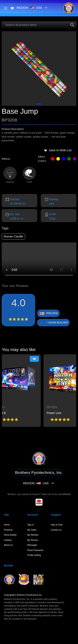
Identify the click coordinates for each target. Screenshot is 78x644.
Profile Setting (34, 555)
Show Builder (10, 535)
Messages (32, 545)
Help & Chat (57, 525)
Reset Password (35, 550)
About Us (8, 545)
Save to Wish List (58, 150)
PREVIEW (52, 313)
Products (8, 530)
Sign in (31, 525)
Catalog (8, 540)
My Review (33, 540)
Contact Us (56, 530)
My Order (32, 530)
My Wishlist (33, 535)
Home (7, 525)
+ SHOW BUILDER (57, 323)
